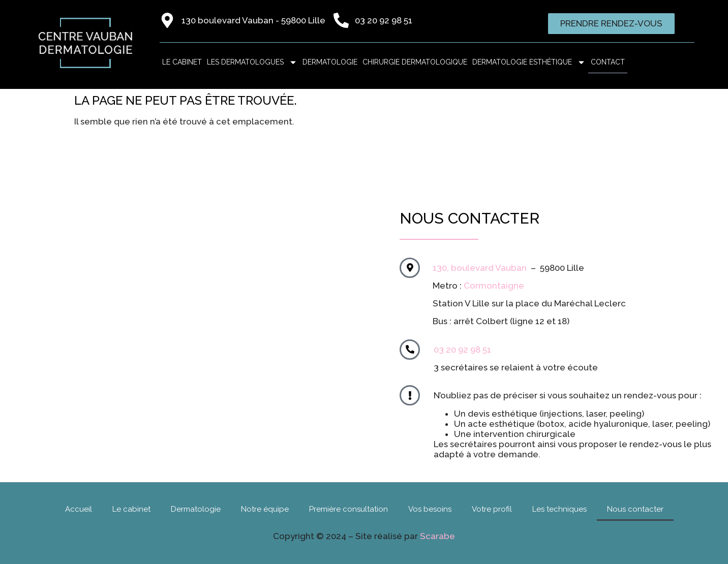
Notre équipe (265, 509)
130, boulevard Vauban (480, 268)
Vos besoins (430, 509)
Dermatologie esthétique (529, 62)
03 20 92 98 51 (462, 350)
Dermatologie (330, 62)
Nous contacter (635, 509)
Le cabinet (131, 509)
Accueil (79, 509)
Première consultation (348, 509)
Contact (608, 62)
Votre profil (492, 509)
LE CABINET (182, 62)
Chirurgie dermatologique (415, 62)
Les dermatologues (252, 62)
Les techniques (559, 509)
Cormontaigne (494, 286)
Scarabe (437, 536)
